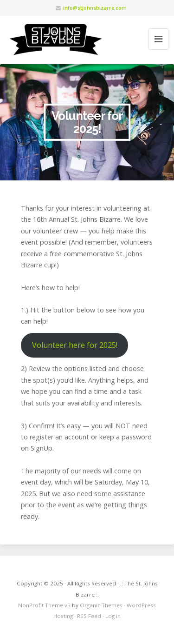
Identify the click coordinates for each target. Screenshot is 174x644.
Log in (113, 616)
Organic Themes (101, 605)
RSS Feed (89, 616)
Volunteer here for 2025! (75, 345)
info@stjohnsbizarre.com (95, 8)
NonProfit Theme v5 (44, 605)
